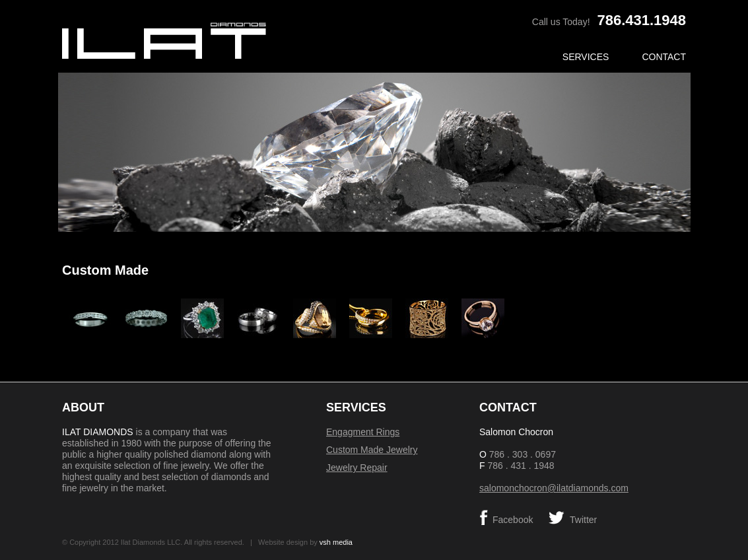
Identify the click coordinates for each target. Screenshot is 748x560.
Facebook (513, 520)
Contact (664, 57)
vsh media (336, 542)
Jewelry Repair (357, 468)
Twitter (583, 520)
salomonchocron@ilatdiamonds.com (554, 488)
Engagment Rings (363, 432)
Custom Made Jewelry (372, 450)
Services (586, 57)
